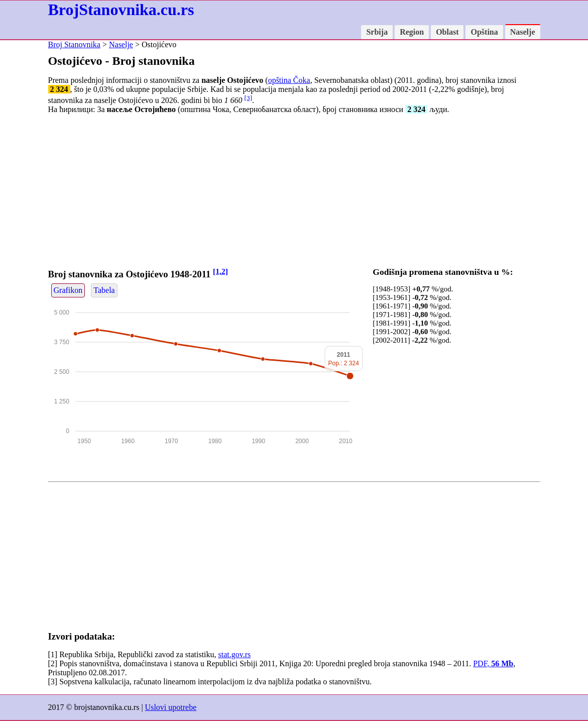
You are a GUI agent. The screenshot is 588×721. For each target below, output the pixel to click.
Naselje (523, 32)
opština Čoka (289, 80)
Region (412, 32)
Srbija (377, 32)
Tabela (104, 290)
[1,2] (220, 271)
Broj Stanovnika (74, 44)
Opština (484, 32)
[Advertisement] (294, 192)
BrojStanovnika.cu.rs (121, 10)
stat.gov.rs (235, 654)
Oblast (447, 32)
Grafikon (68, 290)
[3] (249, 98)
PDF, (493, 663)
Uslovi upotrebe (171, 707)
